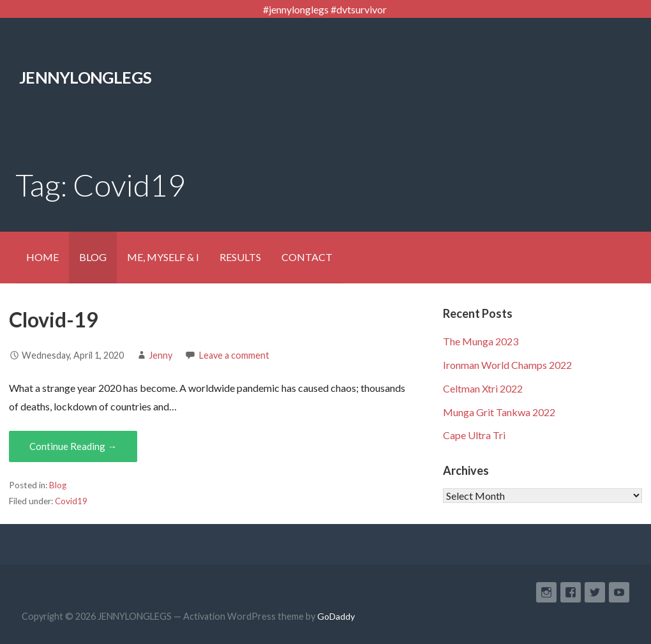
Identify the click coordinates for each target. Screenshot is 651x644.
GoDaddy (336, 616)
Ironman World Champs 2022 (507, 365)
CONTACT (307, 257)
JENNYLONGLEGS (85, 77)
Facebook (571, 592)
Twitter (595, 592)
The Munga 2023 (481, 341)
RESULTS (240, 257)
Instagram (546, 592)
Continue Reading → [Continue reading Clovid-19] (73, 446)
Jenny (161, 355)
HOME (42, 257)
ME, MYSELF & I (163, 257)
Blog (58, 485)
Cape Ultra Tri (474, 435)
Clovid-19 (54, 319)
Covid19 (71, 501)
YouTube (619, 592)
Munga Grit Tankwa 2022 (499, 412)
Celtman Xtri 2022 (483, 388)
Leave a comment (234, 355)
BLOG (93, 257)
